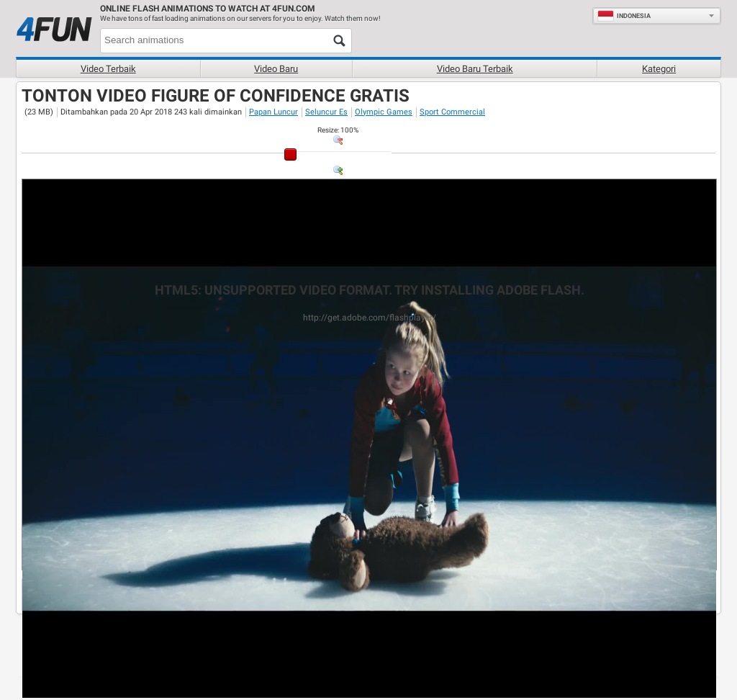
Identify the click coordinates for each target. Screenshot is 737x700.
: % (338, 130)
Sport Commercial (452, 112)
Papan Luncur (273, 112)
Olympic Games (384, 112)
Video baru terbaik (475, 69)
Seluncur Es (326, 112)
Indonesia (624, 16)
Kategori (659, 69)
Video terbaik (108, 69)
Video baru (276, 69)
